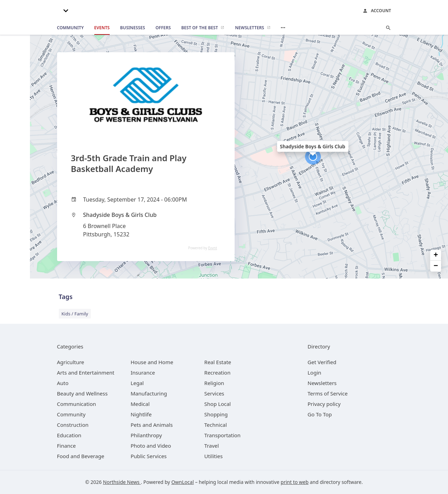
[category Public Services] (149, 456)
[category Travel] (212, 446)
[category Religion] (214, 383)
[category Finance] (66, 446)
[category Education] (69, 435)
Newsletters (322, 383)
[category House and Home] (152, 362)
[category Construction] (73, 425)
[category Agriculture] (71, 362)
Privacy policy (324, 404)
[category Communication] (77, 404)
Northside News (122, 482)
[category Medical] (140, 404)
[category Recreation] (217, 373)
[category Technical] (216, 425)
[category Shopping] (216, 414)
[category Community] (71, 414)
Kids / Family (75, 314)
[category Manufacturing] (149, 393)
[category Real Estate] (218, 362)
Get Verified (322, 362)
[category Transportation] (222, 435)
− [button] (436, 266)
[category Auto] (63, 383)
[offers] (163, 28)
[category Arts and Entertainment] (86, 373)
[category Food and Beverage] (81, 456)
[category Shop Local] (218, 404)
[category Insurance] (143, 373)
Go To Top (320, 414)
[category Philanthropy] (146, 435)
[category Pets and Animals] (152, 425)
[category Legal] (137, 383)
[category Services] (214, 393)
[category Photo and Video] (151, 446)
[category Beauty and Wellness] (82, 393)
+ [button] (436, 255)
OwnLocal (183, 482)
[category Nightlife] (141, 414)
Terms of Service (328, 393)
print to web (294, 482)
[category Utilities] (214, 456)
